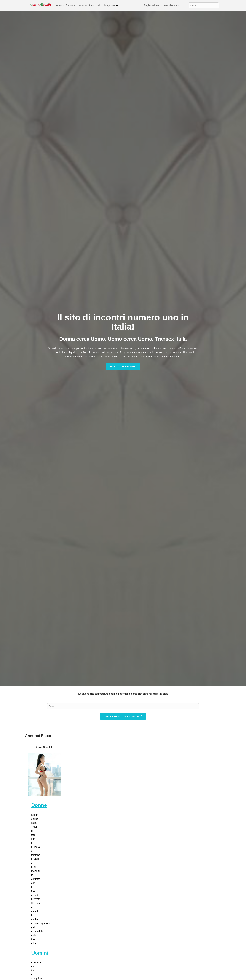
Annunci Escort (66, 5)
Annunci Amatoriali (90, 5)
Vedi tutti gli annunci (123, 366)
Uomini (40, 953)
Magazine (111, 5)
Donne (39, 805)
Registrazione (151, 5)
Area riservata (171, 5)
